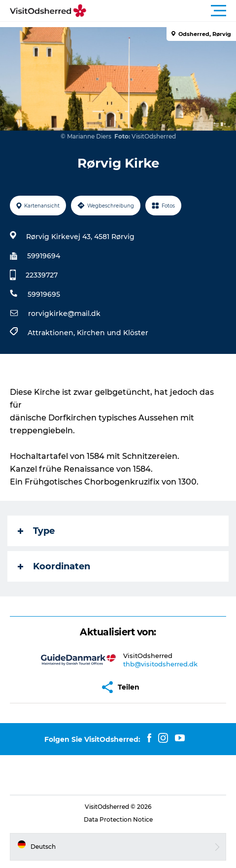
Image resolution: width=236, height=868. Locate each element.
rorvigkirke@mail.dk (64, 313)
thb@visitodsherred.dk (160, 664)
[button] (162, 11)
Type (36, 531)
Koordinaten (54, 566)
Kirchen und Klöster (113, 333)
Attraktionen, (52, 333)
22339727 (42, 275)
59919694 (44, 256)
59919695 (44, 294)
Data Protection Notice (118, 819)
